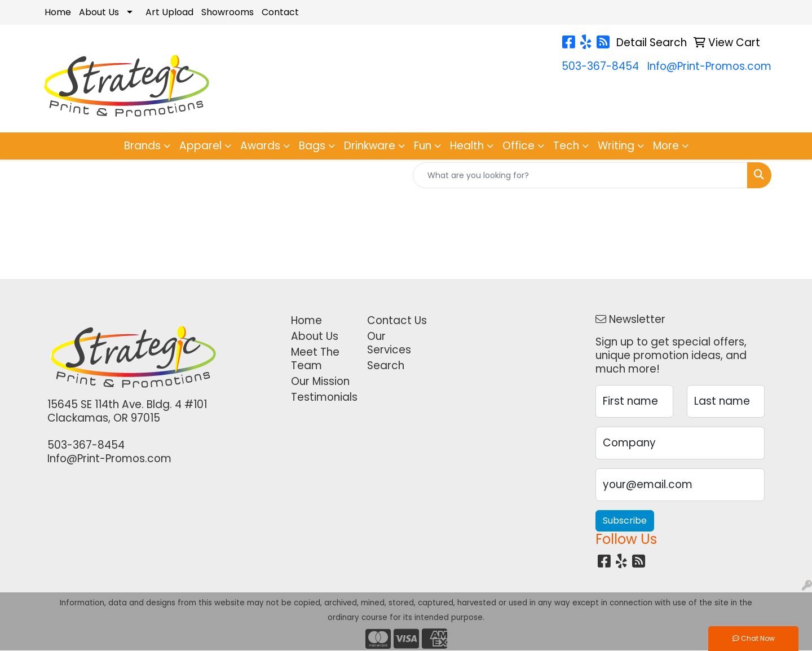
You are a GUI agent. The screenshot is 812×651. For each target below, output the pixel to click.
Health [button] (467, 146)
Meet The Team (315, 359)
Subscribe (625, 521)
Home (58, 12)
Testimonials (322, 397)
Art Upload (169, 12)
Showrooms (228, 12)
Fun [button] (423, 146)
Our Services (389, 343)
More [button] (666, 146)
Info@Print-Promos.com (709, 66)
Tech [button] (566, 146)
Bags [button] (312, 146)
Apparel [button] (200, 146)
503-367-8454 (600, 66)
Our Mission (320, 381)
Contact (280, 12)
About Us (99, 12)
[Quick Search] (580, 175)
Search (386, 366)
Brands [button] (142, 146)
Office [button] (518, 146)
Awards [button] (260, 146)
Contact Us (397, 320)
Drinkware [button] (370, 146)
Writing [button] (616, 146)
